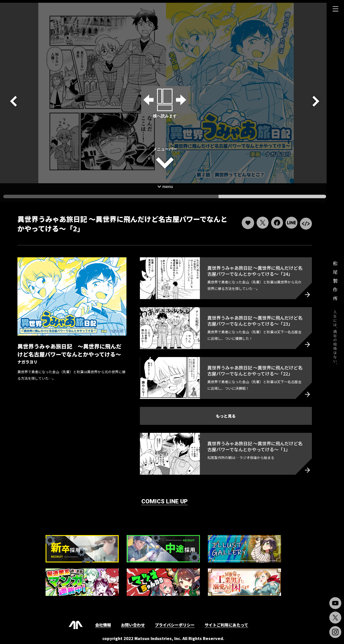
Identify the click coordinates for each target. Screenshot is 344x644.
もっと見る (224, 413)
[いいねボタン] (245, 220)
